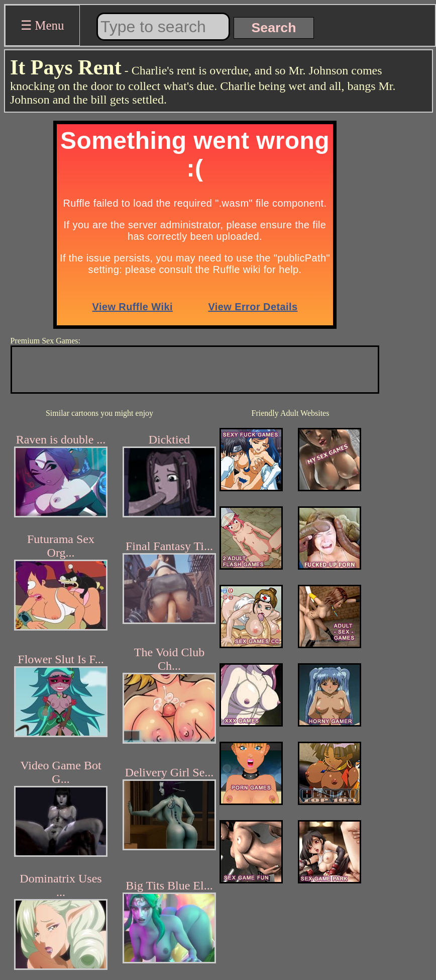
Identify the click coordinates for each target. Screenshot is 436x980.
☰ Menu (42, 25)
